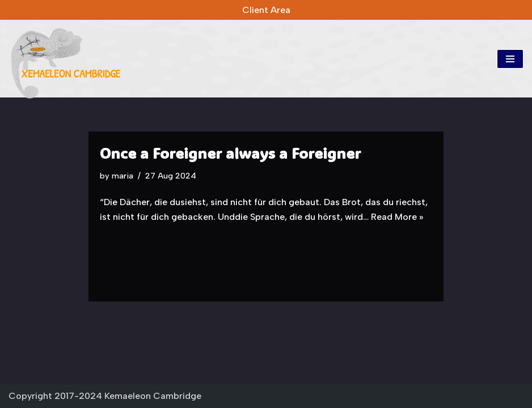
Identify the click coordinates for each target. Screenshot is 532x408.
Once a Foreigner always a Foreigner (230, 153)
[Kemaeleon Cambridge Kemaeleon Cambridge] (65, 63)
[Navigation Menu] (510, 59)
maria (123, 176)
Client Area (266, 10)
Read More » (397, 217)
